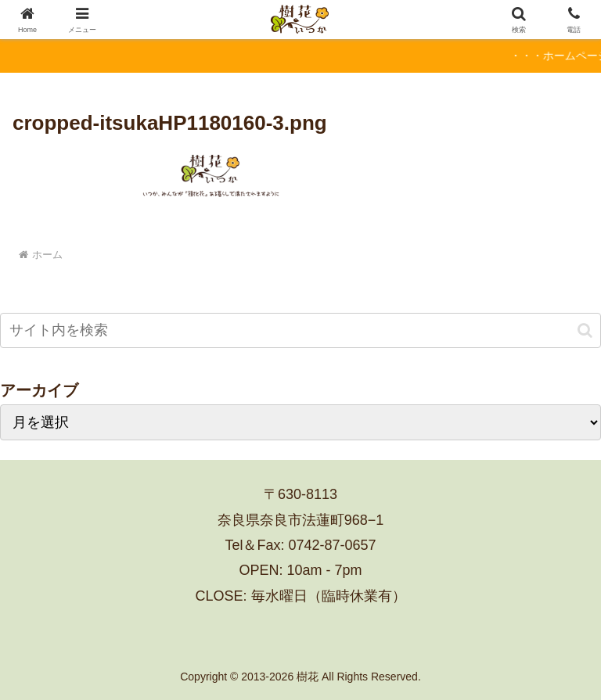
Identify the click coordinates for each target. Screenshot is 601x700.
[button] (585, 330)
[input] (300, 330)
